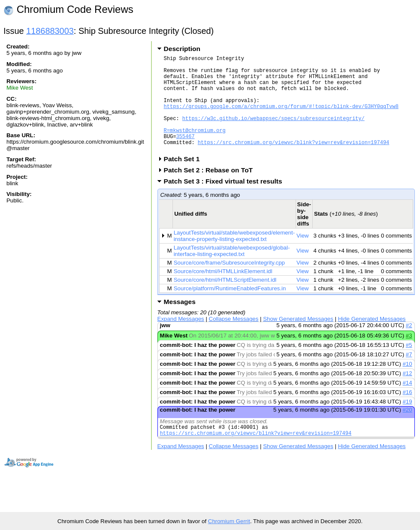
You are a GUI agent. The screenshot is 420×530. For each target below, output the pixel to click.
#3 (409, 356)
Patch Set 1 (185, 179)
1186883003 (50, 31)
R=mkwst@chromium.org (195, 147)
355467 (185, 154)
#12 (407, 394)
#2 (409, 346)
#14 (407, 403)
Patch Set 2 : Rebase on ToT (211, 191)
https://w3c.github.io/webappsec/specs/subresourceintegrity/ (273, 132)
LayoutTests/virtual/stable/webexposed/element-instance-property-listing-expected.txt (234, 256)
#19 (407, 422)
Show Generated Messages (298, 339)
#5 (409, 366)
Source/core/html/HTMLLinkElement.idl (223, 292)
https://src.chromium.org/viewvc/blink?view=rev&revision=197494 (293, 161)
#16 (407, 413)
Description (182, 49)
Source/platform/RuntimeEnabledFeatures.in (230, 309)
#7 (409, 375)
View (303, 256)
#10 (407, 384)
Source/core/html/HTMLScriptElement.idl (225, 300)
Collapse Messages (234, 339)
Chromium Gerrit (229, 521)
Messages (180, 322)
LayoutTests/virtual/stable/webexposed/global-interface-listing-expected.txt (232, 271)
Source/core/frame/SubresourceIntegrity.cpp (229, 283)
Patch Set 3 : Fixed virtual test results (226, 202)
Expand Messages (181, 339)
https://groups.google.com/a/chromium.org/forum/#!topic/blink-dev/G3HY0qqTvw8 (281, 118)
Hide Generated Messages (372, 339)
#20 (407, 430)
